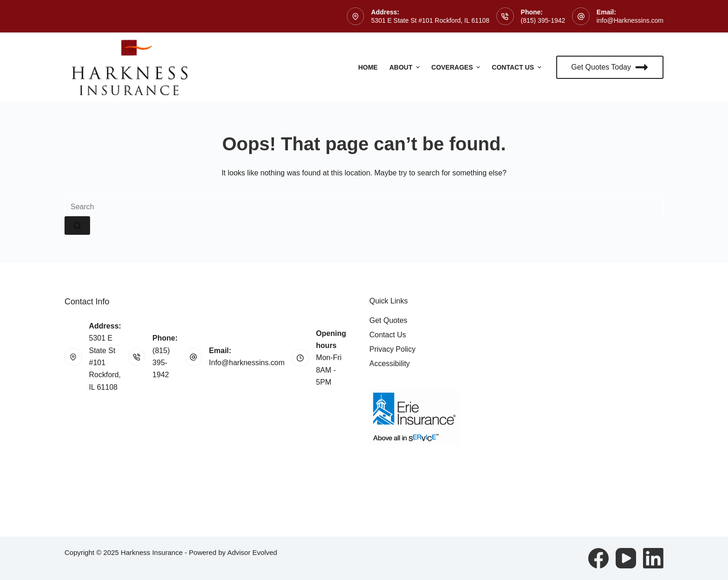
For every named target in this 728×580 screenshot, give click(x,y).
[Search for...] (364, 207)
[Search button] (77, 226)
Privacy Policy (392, 349)
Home (368, 67)
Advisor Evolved (252, 552)
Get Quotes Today (610, 67)
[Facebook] (598, 558)
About (406, 67)
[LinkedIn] (653, 558)
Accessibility (389, 364)
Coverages (457, 67)
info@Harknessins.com (630, 20)
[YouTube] (626, 558)
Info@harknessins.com (247, 363)
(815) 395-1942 (543, 20)
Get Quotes (388, 320)
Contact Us (518, 67)
